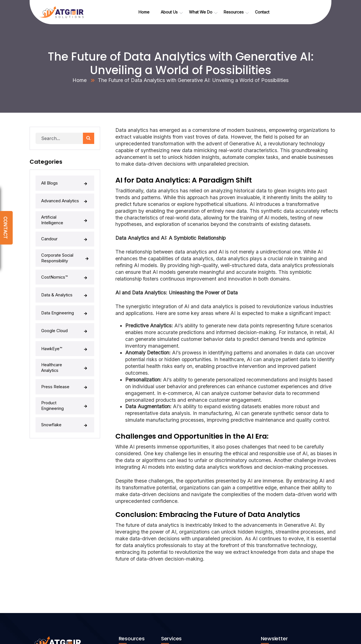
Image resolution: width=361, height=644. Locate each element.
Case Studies (135, 566)
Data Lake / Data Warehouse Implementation (206, 566)
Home (80, 80)
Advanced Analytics (65, 196)
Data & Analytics (65, 270)
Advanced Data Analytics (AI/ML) (196, 589)
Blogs (128, 600)
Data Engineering (65, 284)
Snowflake (65, 372)
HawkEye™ (65, 314)
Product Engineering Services (193, 600)
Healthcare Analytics (65, 328)
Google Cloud (65, 299)
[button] (323, 582)
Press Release (65, 343)
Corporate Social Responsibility (65, 240)
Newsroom (133, 578)
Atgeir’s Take (135, 555)
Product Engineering (65, 357)
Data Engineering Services (190, 555)
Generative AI (178, 578)
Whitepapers (135, 589)
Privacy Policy (136, 612)
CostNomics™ (65, 255)
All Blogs (65, 181)
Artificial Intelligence (65, 210)
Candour (65, 225)
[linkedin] (33, 591)
